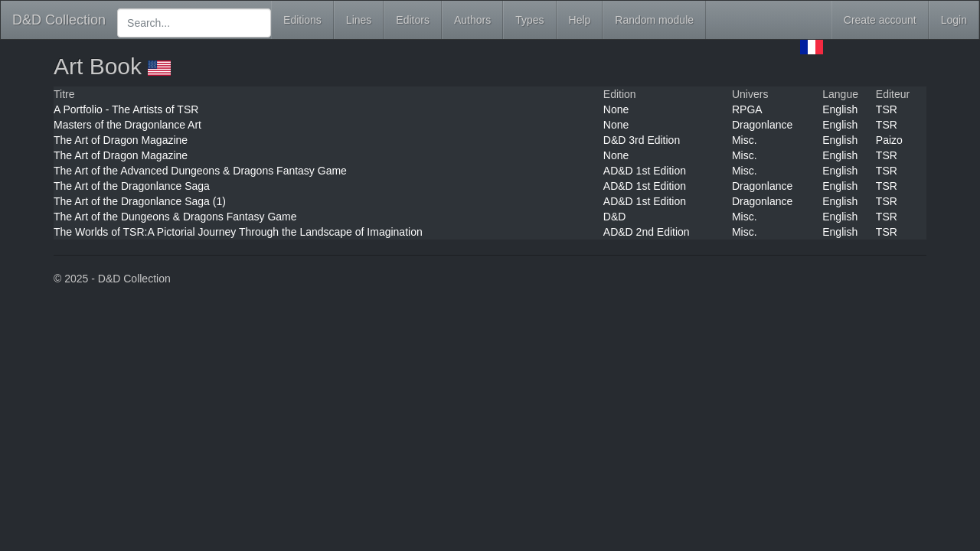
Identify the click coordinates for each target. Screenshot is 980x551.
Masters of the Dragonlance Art (127, 125)
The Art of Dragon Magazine (121, 140)
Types (529, 20)
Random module (654, 20)
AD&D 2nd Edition (647, 232)
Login (954, 20)
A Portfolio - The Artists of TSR (126, 109)
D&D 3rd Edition (642, 140)
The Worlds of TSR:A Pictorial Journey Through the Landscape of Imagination (238, 232)
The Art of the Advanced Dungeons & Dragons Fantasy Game (200, 171)
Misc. (745, 140)
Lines (359, 20)
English (840, 109)
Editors (413, 20)
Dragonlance (762, 125)
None (616, 109)
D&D (615, 217)
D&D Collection (59, 20)
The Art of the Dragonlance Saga (132, 186)
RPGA (747, 109)
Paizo (889, 140)
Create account (880, 20)
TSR (887, 109)
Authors (472, 20)
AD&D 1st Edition (645, 171)
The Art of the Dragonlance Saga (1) (140, 201)
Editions (302, 20)
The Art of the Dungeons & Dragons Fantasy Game (175, 217)
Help (580, 20)
